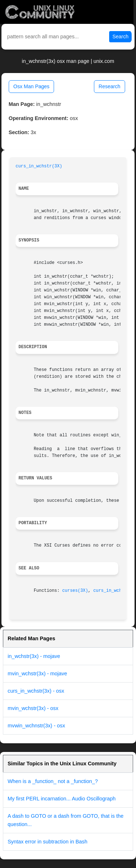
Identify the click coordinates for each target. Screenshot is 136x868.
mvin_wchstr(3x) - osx (33, 708)
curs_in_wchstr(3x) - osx (36, 691)
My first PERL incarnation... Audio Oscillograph (62, 799)
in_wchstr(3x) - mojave (34, 656)
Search (120, 37)
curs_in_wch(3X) (113, 591)
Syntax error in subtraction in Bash (48, 842)
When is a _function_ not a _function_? (53, 781)
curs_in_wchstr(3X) (39, 166)
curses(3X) (75, 591)
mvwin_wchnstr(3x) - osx (36, 726)
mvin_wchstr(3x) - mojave (37, 674)
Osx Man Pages (32, 86)
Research (110, 86)
